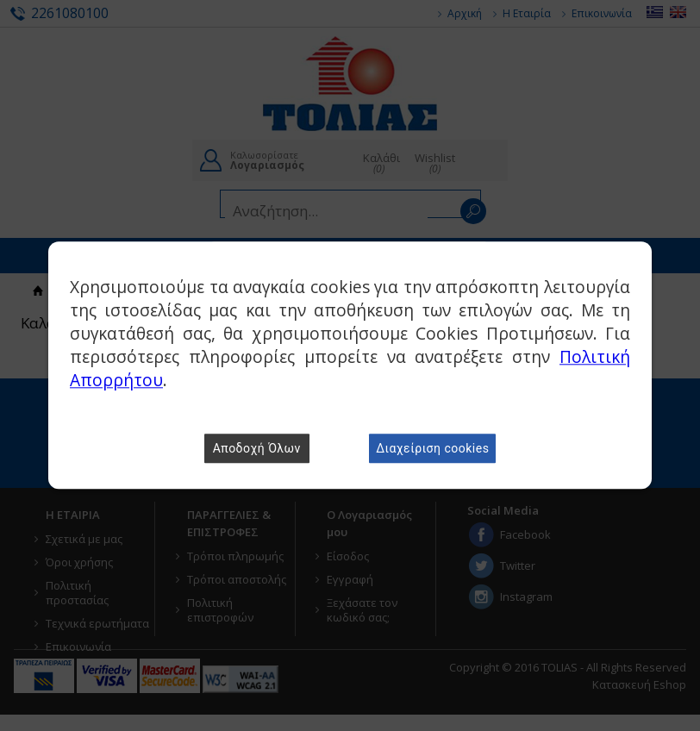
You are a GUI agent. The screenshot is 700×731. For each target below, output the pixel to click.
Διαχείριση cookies (432, 449)
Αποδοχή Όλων (257, 449)
